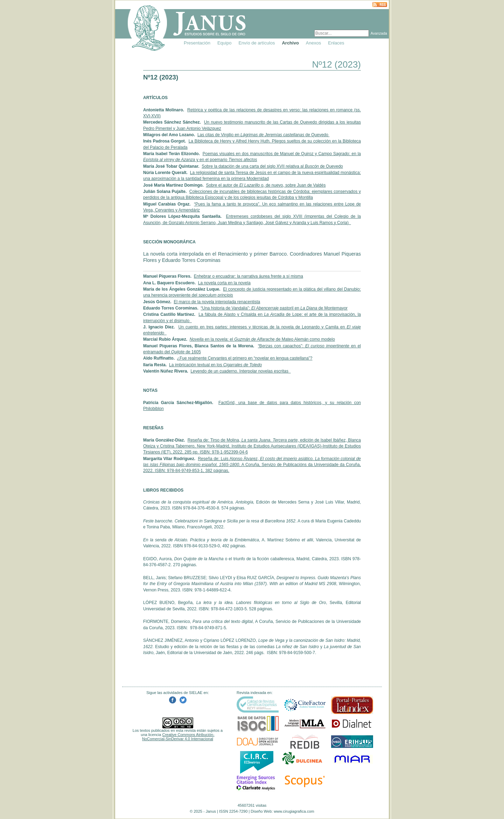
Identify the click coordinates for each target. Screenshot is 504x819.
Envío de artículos (257, 43)
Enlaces (336, 43)
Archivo (290, 43)
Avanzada (379, 33)
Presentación (197, 43)
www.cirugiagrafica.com (294, 811)
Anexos (313, 43)
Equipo (224, 43)
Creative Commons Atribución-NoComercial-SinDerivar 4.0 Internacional (178, 737)
